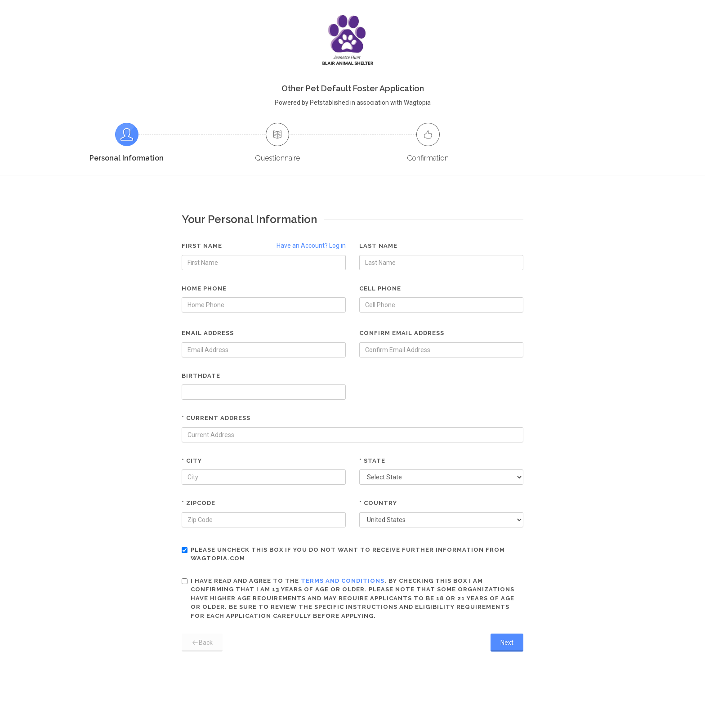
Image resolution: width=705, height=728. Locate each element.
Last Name (378, 246)
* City (192, 461)
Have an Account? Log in (311, 246)
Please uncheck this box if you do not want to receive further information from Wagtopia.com (343, 554)
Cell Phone (380, 288)
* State (372, 461)
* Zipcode (199, 503)
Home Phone (204, 288)
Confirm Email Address (402, 333)
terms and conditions (343, 581)
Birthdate (201, 376)
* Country (378, 503)
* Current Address (216, 418)
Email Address (208, 333)
